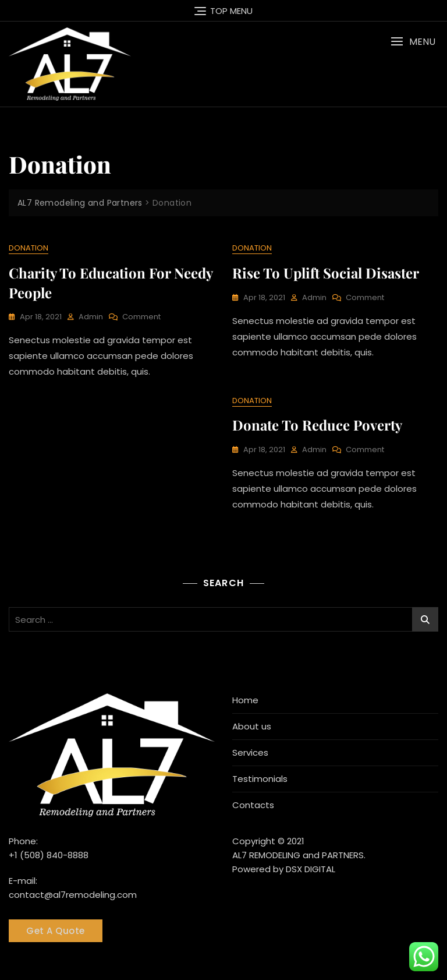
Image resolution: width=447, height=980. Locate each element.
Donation (29, 248)
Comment (141, 317)
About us (252, 726)
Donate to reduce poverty (317, 425)
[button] (413, 42)
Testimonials (260, 779)
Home (245, 700)
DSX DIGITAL (311, 869)
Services (250, 752)
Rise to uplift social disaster (326, 273)
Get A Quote (56, 931)
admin (91, 317)
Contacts (253, 805)
